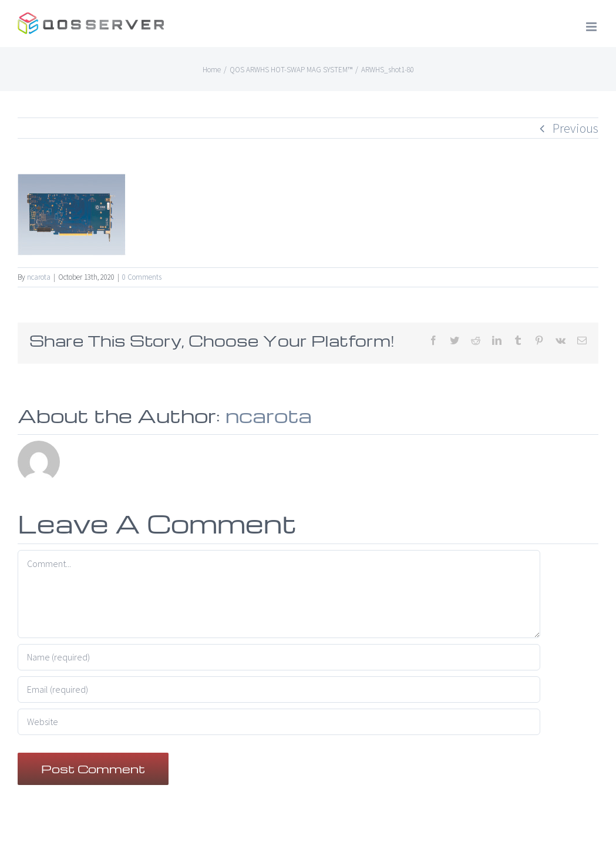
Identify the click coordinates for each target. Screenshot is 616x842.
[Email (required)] (279, 690)
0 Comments (142, 277)
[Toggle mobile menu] (592, 27)
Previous (575, 128)
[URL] (279, 722)
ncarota (39, 277)
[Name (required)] (279, 657)
